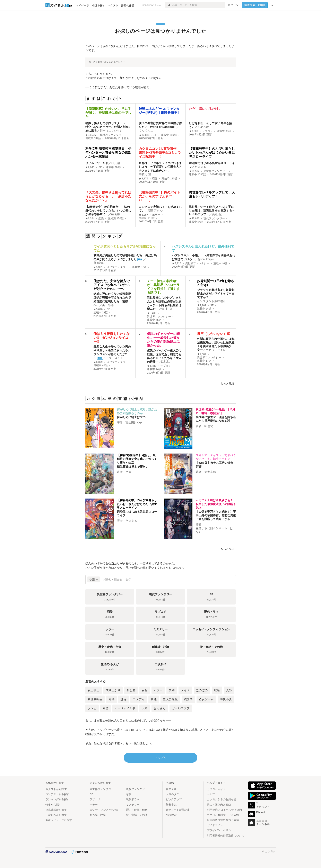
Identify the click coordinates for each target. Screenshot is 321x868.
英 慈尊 (108, 305)
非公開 (115, 163)
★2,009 (202, 354)
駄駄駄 (166, 362)
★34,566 (91, 135)
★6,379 (98, 362)
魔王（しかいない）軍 (214, 334)
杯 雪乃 (209, 426)
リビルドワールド (97, 163)
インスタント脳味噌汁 (211, 301)
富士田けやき (134, 422)
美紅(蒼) (217, 214)
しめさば (203, 127)
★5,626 (98, 309)
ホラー (156, 215)
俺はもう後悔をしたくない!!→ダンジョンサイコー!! (112, 338)
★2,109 (202, 305)
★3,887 (143, 215)
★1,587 (152, 366)
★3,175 (143, 179)
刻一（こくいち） (111, 131)
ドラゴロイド (114, 358)
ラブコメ (207, 131)
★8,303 (194, 131)
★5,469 (152, 313)
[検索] (169, 5)
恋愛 (155, 179)
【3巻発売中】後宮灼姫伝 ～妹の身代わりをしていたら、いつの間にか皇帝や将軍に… (108, 211)
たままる (200, 167)
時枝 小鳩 (145, 174)
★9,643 (90, 167)
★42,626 (194, 218)
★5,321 (98, 267)
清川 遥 (167, 309)
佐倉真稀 (210, 472)
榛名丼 (115, 214)
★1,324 (90, 218)
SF (155, 135)
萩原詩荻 (99, 263)
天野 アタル (155, 211)
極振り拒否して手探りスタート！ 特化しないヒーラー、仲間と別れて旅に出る (108, 127)
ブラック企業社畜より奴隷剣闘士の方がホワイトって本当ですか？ (216, 294)
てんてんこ (146, 131)
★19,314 (194, 171)
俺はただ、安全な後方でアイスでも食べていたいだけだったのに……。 (112, 285)
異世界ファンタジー (112, 135)
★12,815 (144, 135)
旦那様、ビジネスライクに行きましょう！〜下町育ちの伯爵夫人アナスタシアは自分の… (160, 167)
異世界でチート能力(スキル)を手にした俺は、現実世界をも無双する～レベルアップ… (212, 211)
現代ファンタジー (214, 218)
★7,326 (177, 263)
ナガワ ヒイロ (216, 350)
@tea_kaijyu (206, 259)
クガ (128, 472)
